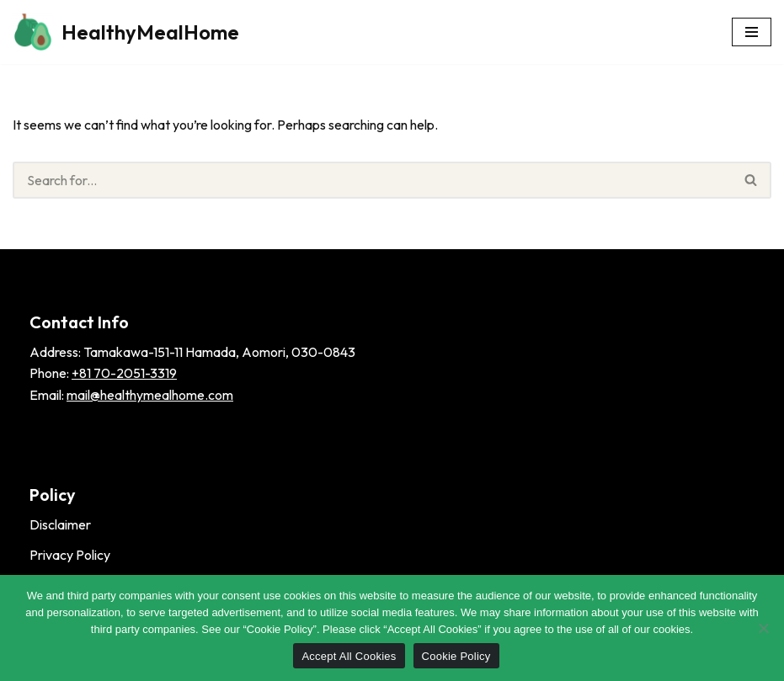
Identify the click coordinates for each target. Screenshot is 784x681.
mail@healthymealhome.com (150, 395)
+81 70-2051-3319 (124, 373)
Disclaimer (60, 524)
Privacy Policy (70, 555)
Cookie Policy (456, 656)
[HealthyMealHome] (126, 32)
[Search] (372, 180)
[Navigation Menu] (752, 32)
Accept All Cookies (349, 656)
